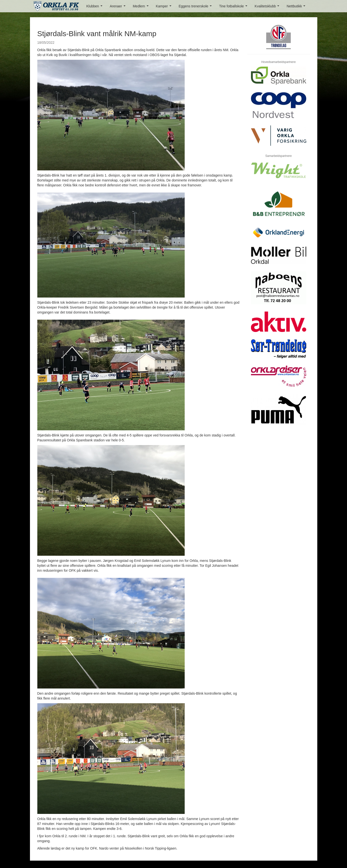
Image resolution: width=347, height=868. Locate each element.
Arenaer (118, 7)
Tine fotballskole (234, 7)
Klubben (95, 7)
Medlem (142, 7)
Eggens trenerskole (196, 7)
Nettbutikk (297, 7)
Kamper (165, 7)
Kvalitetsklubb (268, 7)
